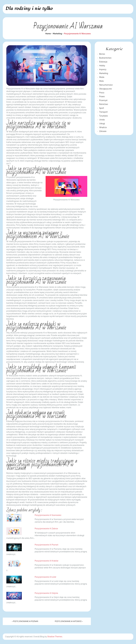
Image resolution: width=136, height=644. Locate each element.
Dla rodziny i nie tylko (29, 9)
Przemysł (103, 100)
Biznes (102, 54)
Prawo (102, 96)
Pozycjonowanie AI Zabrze (46, 529)
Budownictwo (105, 58)
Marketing (104, 73)
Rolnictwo (104, 104)
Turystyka (103, 116)
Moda (102, 77)
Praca (102, 93)
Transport (103, 112)
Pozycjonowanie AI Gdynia (46, 593)
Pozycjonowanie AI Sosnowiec (48, 515)
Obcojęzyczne (105, 89)
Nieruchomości (106, 85)
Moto (101, 81)
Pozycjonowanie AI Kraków (47, 561)
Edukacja (103, 62)
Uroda (102, 120)
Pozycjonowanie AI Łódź (45, 577)
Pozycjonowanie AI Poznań (46, 545)
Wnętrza (103, 127)
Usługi (102, 124)
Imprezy (103, 69)
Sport (102, 108)
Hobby (102, 66)
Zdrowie (103, 131)
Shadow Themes (55, 637)
